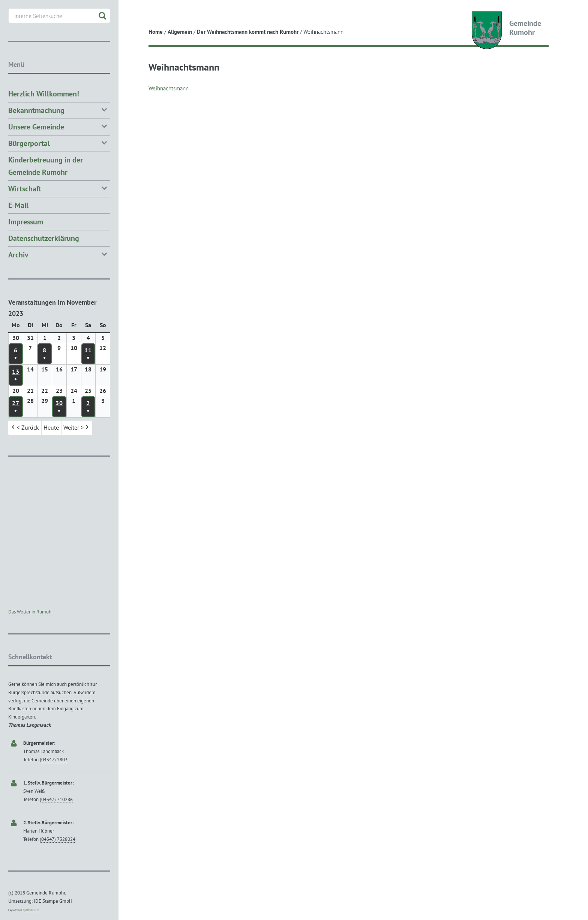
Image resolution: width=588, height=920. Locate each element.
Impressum (26, 222)
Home (156, 32)
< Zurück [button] (25, 428)
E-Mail (18, 205)
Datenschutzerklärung (44, 238)
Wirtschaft (59, 188)
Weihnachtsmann (169, 88)
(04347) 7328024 (58, 839)
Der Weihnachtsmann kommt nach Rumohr (248, 32)
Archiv (59, 254)
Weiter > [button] (77, 428)
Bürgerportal (59, 143)
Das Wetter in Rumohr (31, 612)
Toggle (132, 12)
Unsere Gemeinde (59, 126)
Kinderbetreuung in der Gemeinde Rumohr (46, 166)
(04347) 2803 (54, 760)
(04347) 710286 (56, 799)
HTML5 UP (33, 910)
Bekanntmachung (59, 110)
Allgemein (180, 32)
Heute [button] (51, 427)
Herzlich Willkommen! (44, 94)
